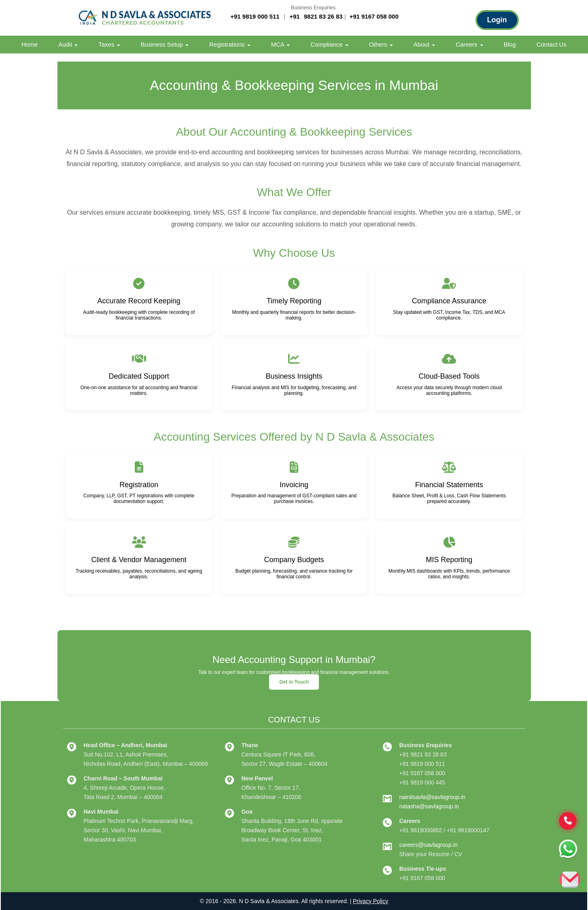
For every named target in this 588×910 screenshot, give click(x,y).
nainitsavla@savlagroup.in (433, 797)
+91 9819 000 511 (255, 16)
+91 (295, 16)
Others (381, 44)
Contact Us (552, 44)
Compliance (329, 44)
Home (30, 44)
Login (497, 20)
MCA (281, 44)
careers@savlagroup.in (429, 845)
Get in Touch (294, 682)
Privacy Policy (370, 901)
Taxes (109, 44)
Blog (510, 44)
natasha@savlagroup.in (429, 806)
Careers (469, 44)
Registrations (230, 44)
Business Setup (165, 44)
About (424, 44)
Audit (68, 44)
